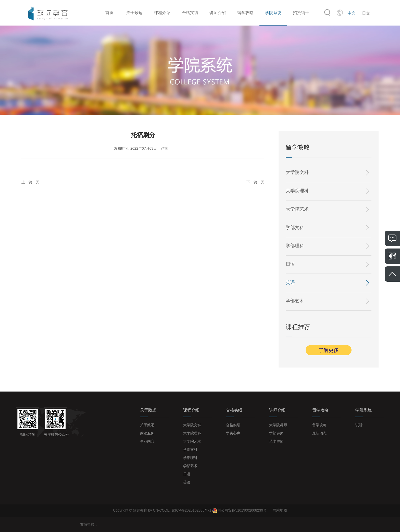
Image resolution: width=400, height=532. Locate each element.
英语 (290, 282)
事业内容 (147, 441)
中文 (352, 13)
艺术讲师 (276, 441)
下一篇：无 (255, 182)
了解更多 (329, 350)
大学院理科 (297, 191)
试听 (359, 425)
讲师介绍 (218, 13)
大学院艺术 (297, 209)
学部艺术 (295, 301)
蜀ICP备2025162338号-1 (192, 510)
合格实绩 (190, 13)
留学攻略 (245, 13)
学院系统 (273, 13)
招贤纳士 (301, 13)
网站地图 (280, 510)
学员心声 (233, 433)
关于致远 (134, 13)
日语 (290, 264)
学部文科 (295, 228)
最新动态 (319, 433)
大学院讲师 (278, 425)
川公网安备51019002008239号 (242, 510)
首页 (109, 13)
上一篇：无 (30, 182)
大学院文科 (297, 172)
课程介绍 (162, 13)
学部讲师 (276, 433)
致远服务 (147, 433)
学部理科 (295, 246)
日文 (366, 13)
